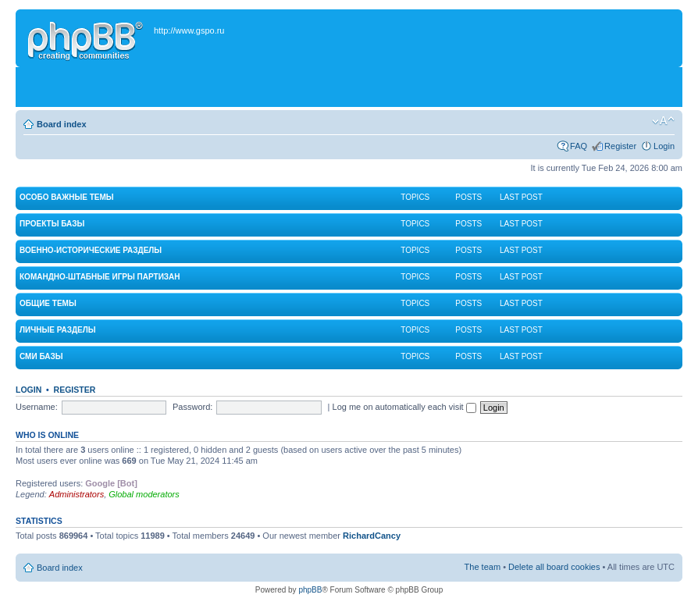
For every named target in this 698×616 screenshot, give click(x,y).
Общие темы (48, 303)
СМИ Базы (41, 356)
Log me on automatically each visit (404, 407)
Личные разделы (58, 330)
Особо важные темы (67, 197)
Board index (62, 124)
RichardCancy (372, 536)
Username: (37, 407)
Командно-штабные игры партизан (100, 277)
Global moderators (144, 494)
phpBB (310, 590)
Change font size (663, 121)
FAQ (579, 146)
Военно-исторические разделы (91, 250)
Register (620, 146)
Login (664, 146)
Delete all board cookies (554, 567)
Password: (192, 407)
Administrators (77, 494)
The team (483, 567)
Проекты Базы (52, 224)
